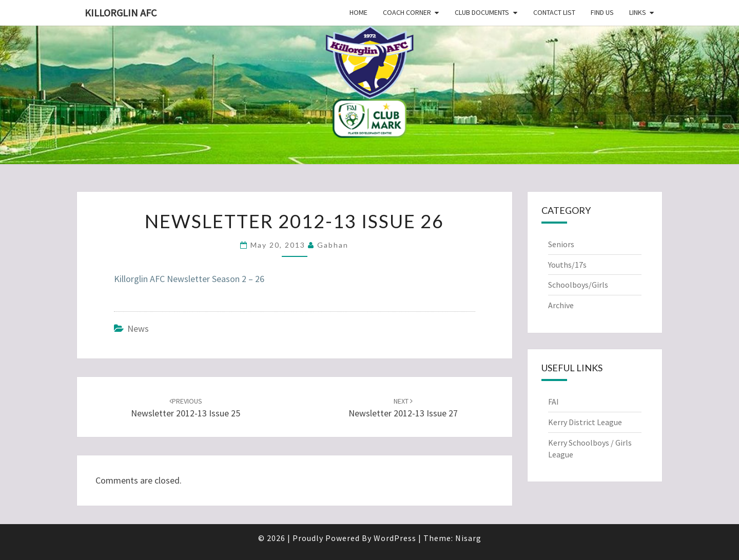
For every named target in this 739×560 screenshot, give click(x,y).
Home (358, 12)
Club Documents (482, 12)
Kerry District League (585, 422)
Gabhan (333, 245)
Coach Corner (407, 12)
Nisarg (468, 538)
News (138, 328)
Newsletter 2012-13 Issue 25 (186, 408)
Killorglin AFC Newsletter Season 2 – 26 (189, 279)
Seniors (561, 244)
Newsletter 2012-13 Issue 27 (403, 408)
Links (638, 12)
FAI (553, 402)
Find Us (602, 12)
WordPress (395, 538)
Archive (561, 305)
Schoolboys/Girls (578, 285)
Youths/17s (567, 265)
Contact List (554, 12)
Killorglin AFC (121, 13)
